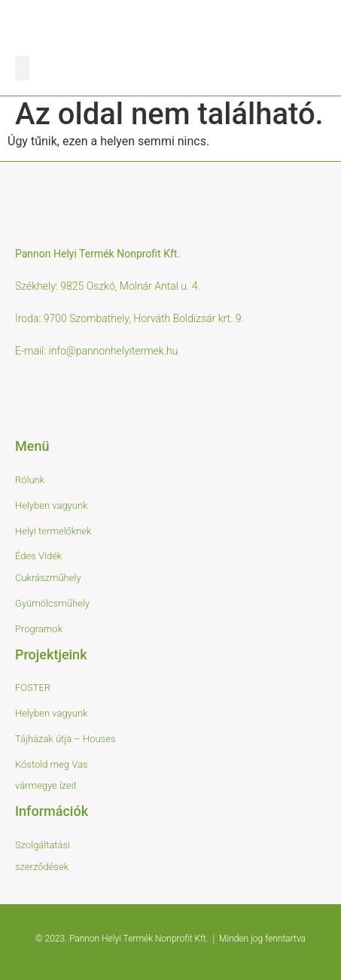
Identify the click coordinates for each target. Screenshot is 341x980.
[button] (22, 68)
